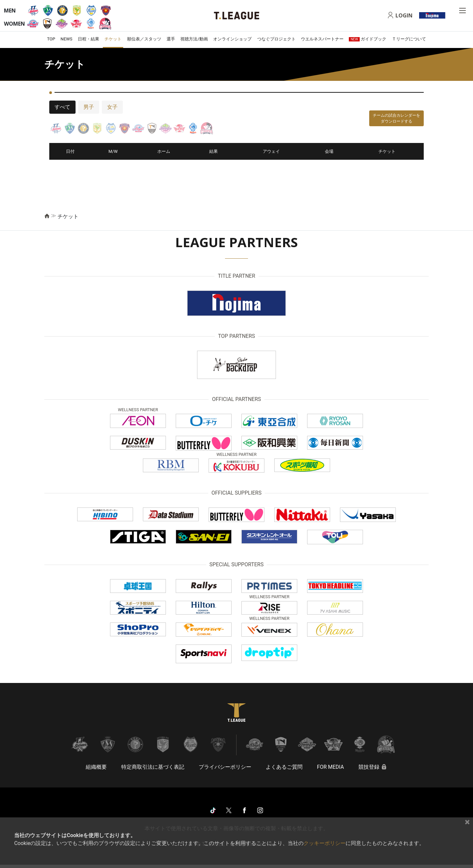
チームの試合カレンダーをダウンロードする (396, 118)
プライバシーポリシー (225, 767)
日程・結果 (89, 39)
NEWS (66, 39)
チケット (113, 39)
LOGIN (404, 15)
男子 (89, 107)
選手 (171, 39)
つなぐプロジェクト (276, 39)
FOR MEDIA (330, 767)
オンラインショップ (232, 39)
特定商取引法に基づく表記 (153, 767)
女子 (112, 107)
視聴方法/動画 (194, 39)
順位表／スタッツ (144, 39)
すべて (62, 107)
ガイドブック (368, 39)
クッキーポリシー (325, 843)
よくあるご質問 (284, 767)
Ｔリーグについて (409, 39)
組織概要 (96, 767)
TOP (51, 39)
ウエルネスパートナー (322, 39)
